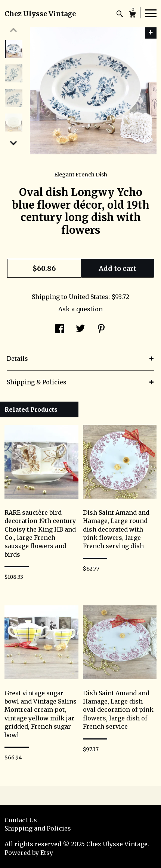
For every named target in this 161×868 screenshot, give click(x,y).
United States (89, 297)
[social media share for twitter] (80, 329)
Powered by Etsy (29, 853)
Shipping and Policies (38, 828)
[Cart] (132, 15)
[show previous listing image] (13, 30)
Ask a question (80, 309)
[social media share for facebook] (60, 329)
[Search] (120, 15)
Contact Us (21, 820)
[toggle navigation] (151, 13)
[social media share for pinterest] (101, 329)
